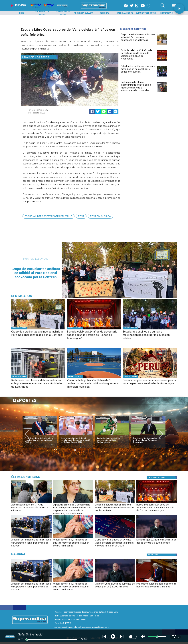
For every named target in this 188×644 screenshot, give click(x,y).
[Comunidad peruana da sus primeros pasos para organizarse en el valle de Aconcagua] (150, 384)
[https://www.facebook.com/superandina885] (126, 9)
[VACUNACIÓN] (31, 502)
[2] (94, 378)
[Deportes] (31, 418)
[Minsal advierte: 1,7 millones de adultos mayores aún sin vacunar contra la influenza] (73, 543)
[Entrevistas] (166, 13)
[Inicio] (22, 13)
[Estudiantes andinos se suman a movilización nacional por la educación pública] (138, 71)
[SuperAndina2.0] (94, 9)
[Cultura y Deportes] (146, 13)
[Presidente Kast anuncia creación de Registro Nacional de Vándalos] (157, 588)
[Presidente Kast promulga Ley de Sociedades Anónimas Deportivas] (148, 440)
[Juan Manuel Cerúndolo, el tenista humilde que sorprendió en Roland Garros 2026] (76, 440)
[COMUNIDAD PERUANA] (150, 378)
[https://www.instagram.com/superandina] (137, 9)
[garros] (76, 435)
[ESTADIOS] (148, 435)
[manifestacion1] (162, 76)
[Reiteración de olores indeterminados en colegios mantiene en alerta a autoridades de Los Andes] (138, 87)
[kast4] (40, 435)
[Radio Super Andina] (163, 9)
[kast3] (157, 581)
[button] (48, 216)
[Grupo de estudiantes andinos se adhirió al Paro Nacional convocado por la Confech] (138, 39)
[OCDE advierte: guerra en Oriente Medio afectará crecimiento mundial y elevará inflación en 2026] (115, 538)
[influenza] (73, 538)
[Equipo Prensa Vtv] (48, 110)
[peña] (81, 216)
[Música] (38, 477)
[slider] (27, 640)
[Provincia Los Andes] (42, 13)
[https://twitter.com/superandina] (132, 9)
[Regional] (104, 13)
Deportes (31, 418)
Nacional (139, 418)
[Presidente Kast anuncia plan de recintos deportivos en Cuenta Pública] (40, 440)
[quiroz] (157, 538)
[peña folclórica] (100, 216)
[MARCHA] (162, 45)
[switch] (133, 637)
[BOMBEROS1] (162, 92)
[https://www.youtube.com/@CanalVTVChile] (143, 9)
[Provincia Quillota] (84, 13)
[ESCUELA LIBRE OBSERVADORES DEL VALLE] (48, 216)
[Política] (162, 477)
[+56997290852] (148, 9)
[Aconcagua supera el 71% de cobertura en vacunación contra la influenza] (31, 508)
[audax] (112, 435)
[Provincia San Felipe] (63, 13)
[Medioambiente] (125, 13)
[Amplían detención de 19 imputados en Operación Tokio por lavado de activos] (31, 538)
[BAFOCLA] (162, 60)
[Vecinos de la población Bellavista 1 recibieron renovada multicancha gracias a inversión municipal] (94, 384)
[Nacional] (139, 418)
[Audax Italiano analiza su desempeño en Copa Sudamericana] (112, 440)
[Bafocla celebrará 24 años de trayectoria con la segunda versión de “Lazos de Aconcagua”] (138, 55)
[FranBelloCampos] (73, 502)
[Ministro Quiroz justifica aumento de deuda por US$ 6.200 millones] (157, 543)
